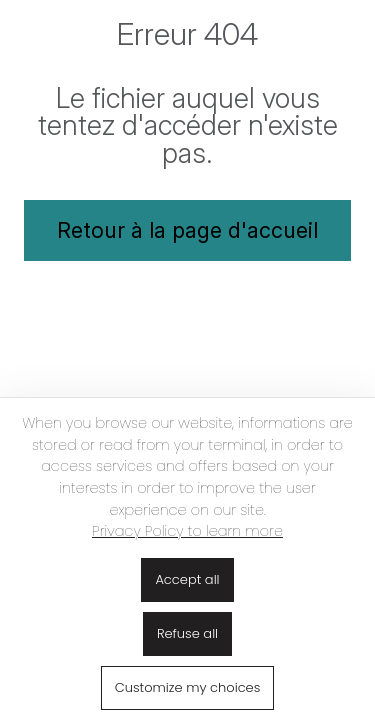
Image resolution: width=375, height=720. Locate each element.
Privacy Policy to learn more (187, 531)
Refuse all (187, 633)
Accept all (187, 579)
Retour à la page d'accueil (187, 230)
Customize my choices (188, 687)
